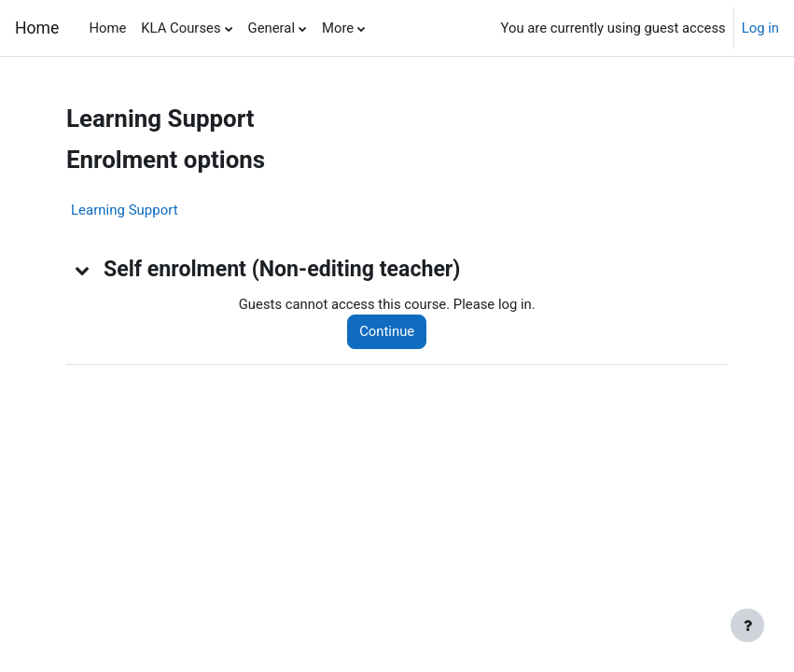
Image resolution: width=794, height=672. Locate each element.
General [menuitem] (272, 28)
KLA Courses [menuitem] (181, 28)
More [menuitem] (338, 28)
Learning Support (125, 210)
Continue (387, 331)
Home (37, 28)
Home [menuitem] (107, 28)
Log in (760, 28)
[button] (83, 270)
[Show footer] (747, 625)
